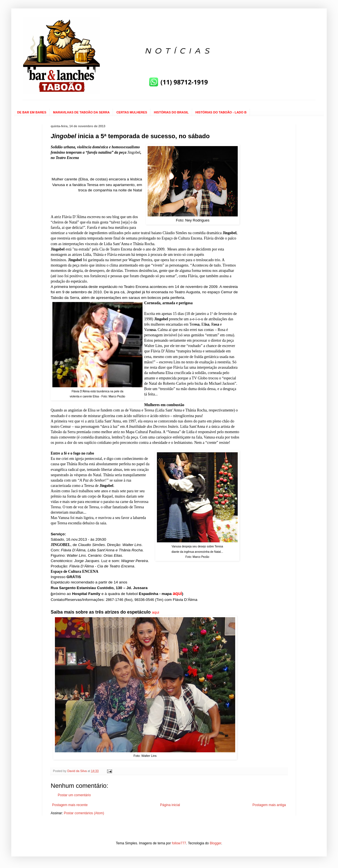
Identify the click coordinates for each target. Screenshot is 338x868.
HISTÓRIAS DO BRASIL (171, 112)
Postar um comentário (74, 795)
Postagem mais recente (70, 805)
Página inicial (170, 805)
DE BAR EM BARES (32, 112)
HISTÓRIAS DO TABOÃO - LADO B (221, 112)
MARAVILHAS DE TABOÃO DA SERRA (81, 112)
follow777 (179, 843)
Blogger (216, 843)
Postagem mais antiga (269, 805)
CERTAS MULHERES (132, 112)
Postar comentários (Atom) (84, 813)
